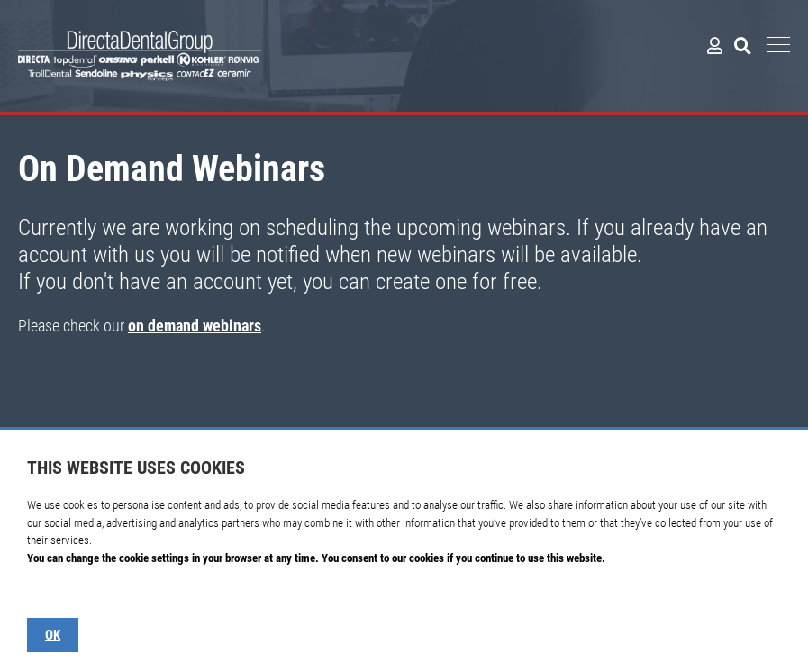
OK (53, 635)
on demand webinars (195, 326)
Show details (56, 593)
